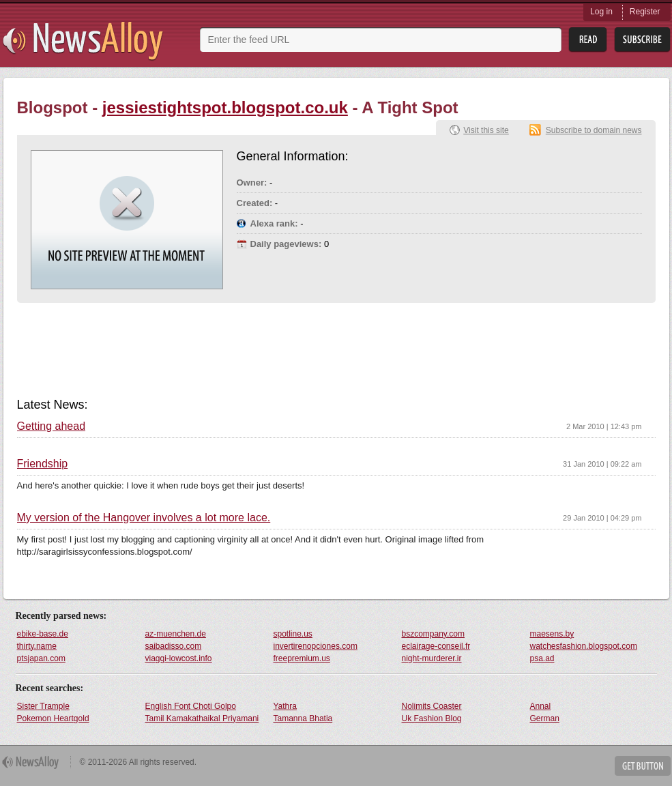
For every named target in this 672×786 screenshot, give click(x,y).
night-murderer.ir (432, 658)
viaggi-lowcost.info (179, 658)
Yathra (285, 706)
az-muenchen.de (176, 634)
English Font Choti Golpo (191, 706)
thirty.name (37, 646)
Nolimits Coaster (432, 706)
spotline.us (293, 634)
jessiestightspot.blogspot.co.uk (225, 107)
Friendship (43, 464)
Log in (601, 12)
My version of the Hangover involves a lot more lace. (144, 518)
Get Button (643, 766)
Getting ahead (52, 426)
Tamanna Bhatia (303, 718)
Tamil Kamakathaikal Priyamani (202, 718)
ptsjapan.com (41, 658)
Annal (541, 706)
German (545, 718)
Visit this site (486, 130)
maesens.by (552, 634)
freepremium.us (302, 658)
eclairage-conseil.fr (436, 646)
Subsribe (642, 40)
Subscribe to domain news (594, 130)
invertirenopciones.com (316, 646)
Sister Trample (43, 706)
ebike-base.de (43, 634)
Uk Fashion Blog (432, 718)
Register (645, 12)
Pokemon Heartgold (53, 718)
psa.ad (542, 658)
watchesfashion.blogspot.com (584, 646)
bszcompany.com (433, 634)
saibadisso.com (174, 646)
